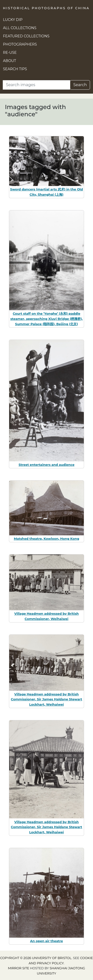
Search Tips (15, 69)
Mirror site (19, 968)
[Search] (36, 85)
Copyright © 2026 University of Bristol (36, 958)
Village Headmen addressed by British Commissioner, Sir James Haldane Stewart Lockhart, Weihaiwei (46, 699)
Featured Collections (26, 36)
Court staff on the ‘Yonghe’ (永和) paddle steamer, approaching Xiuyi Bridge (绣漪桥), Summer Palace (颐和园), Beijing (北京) (47, 319)
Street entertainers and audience (46, 465)
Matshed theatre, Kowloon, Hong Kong (47, 539)
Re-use (10, 53)
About (10, 61)
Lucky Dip (13, 20)
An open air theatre (46, 941)
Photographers (20, 44)
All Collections (20, 28)
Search (80, 85)
